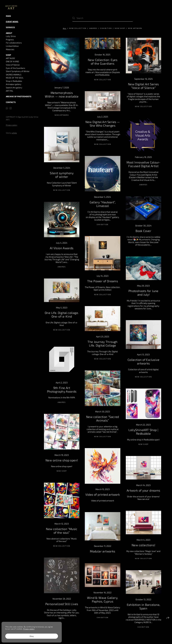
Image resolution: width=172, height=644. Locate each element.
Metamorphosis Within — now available (62, 94)
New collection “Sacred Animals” (103, 419)
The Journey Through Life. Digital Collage (103, 344)
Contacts (11, 102)
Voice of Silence (13, 65)
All (65, 28)
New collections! (143, 545)
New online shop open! (62, 460)
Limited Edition (12, 46)
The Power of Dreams (103, 281)
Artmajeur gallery (14, 84)
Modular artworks (102, 551)
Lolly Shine (11, 36)
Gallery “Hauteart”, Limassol (103, 204)
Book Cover (143, 231)
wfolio (14, 133)
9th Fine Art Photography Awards (62, 390)
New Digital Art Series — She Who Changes (103, 124)
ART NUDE (10, 58)
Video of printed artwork (103, 494)
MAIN (8, 16)
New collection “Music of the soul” (62, 531)
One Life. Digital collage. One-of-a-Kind (62, 315)
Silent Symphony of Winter (18, 71)
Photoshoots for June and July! (143, 293)
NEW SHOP (120, 28)
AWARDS (93, 28)
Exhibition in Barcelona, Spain (144, 606)
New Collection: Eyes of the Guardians (103, 62)
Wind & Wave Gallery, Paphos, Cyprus (102, 599)
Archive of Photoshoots (19, 96)
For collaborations (14, 43)
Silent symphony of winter (62, 175)
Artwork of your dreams (143, 490)
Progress (10, 40)
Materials (10, 49)
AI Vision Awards (62, 248)
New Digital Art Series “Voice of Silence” (143, 86)
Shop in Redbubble (14, 81)
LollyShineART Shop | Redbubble (143, 432)
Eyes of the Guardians (16, 68)
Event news (12, 22)
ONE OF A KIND (12, 61)
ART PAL (10, 91)
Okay (32, 636)
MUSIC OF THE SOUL (15, 78)
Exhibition (106, 28)
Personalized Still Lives (62, 604)
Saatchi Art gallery (14, 88)
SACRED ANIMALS (14, 75)
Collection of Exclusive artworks (143, 361)
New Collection (78, 28)
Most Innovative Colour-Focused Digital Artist (143, 164)
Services (10, 27)
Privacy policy (12, 125)
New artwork (135, 28)
